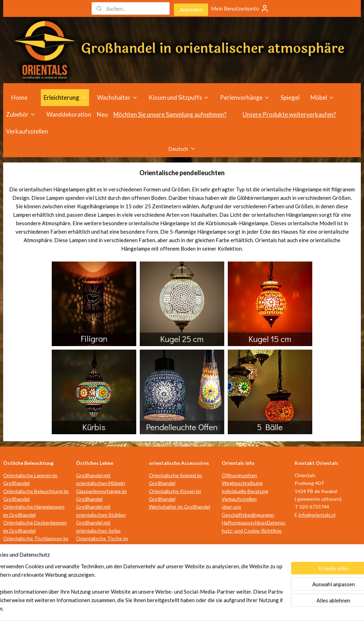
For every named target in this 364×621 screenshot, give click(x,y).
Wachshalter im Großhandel (180, 507)
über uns (231, 507)
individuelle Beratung (245, 491)
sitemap (153, 608)
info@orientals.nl (317, 515)
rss (165, 608)
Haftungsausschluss (244, 522)
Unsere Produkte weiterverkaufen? (289, 114)
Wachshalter (117, 97)
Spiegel (290, 97)
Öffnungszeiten (239, 475)
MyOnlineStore (248, 608)
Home (19, 97)
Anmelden (191, 10)
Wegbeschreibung (242, 483)
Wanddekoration (69, 114)
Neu (102, 114)
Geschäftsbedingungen (248, 515)
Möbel (322, 97)
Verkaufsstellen (27, 131)
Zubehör (21, 114)
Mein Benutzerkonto (240, 8)
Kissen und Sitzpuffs (179, 97)
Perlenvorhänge (245, 97)
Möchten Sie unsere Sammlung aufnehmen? (170, 114)
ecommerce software (190, 608)
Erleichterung (65, 97)
